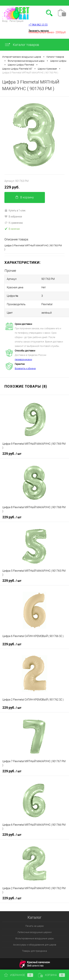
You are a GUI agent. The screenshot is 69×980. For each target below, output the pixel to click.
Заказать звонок (39, 31)
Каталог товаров (22, 45)
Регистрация (16, 21)
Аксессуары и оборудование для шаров (35, 945)
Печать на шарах (35, 926)
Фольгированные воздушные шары (35, 938)
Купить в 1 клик (15, 210)
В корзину (25, 197)
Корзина (52, 975)
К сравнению (14, 223)
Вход (5, 21)
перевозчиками (23, 359)
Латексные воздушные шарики (34, 932)
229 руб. (12, 187)
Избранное (19, 975)
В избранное (13, 216)
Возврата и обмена (25, 368)
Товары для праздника (34, 951)
